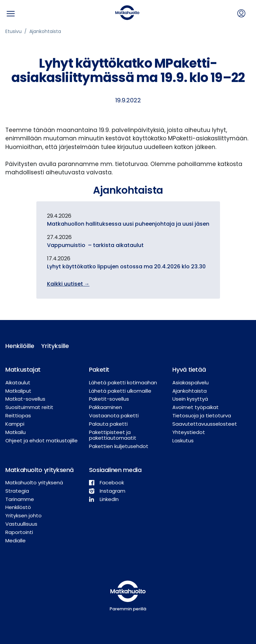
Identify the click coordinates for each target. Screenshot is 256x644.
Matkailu (15, 432)
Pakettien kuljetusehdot (119, 446)
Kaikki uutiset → (68, 284)
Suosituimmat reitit (29, 407)
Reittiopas (18, 415)
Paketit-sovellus (109, 399)
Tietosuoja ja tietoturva (202, 415)
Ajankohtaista (45, 31)
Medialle (15, 540)
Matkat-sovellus (25, 399)
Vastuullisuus (21, 524)
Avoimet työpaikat (195, 407)
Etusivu (13, 31)
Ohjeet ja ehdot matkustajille (41, 440)
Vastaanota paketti (114, 415)
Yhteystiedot (189, 432)
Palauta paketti (108, 424)
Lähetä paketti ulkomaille (120, 391)
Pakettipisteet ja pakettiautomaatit (113, 435)
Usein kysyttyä (190, 399)
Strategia (17, 491)
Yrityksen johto (23, 515)
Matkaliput (18, 391)
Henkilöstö (18, 507)
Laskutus (183, 440)
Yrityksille (54, 346)
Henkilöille (18, 346)
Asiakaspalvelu (190, 382)
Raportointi (19, 532)
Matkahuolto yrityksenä (34, 482)
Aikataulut (18, 382)
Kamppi (15, 424)
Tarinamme (20, 499)
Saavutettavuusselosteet (205, 424)
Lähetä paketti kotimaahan (123, 382)
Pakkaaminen (105, 407)
